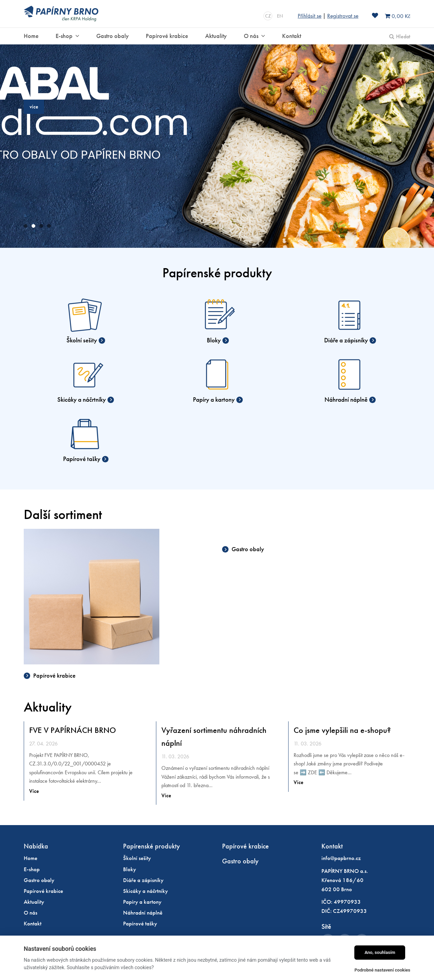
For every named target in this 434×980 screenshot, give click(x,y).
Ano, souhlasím (380, 952)
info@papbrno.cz (341, 858)
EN (280, 16)
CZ (268, 16)
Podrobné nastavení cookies (382, 970)
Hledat (403, 36)
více (34, 107)
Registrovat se (343, 16)
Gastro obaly (247, 549)
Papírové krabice (54, 675)
